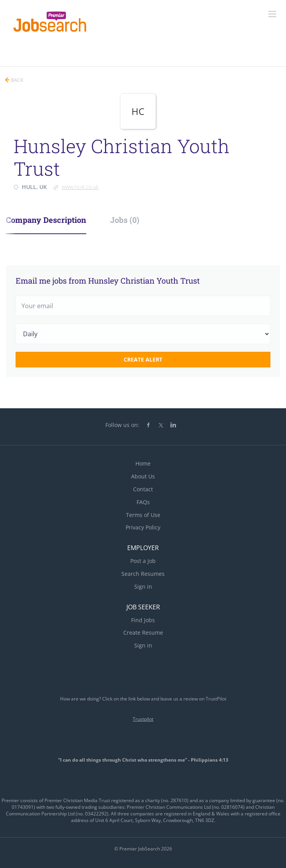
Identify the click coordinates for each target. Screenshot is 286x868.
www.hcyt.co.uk (80, 187)
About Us (143, 476)
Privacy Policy (143, 527)
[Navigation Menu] (272, 14)
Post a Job (143, 561)
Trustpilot (143, 719)
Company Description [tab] (46, 220)
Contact (143, 489)
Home (143, 463)
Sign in (143, 587)
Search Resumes (143, 574)
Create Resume (143, 632)
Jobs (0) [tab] (125, 220)
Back (17, 80)
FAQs (143, 502)
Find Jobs (143, 620)
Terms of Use (143, 515)
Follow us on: (122, 425)
